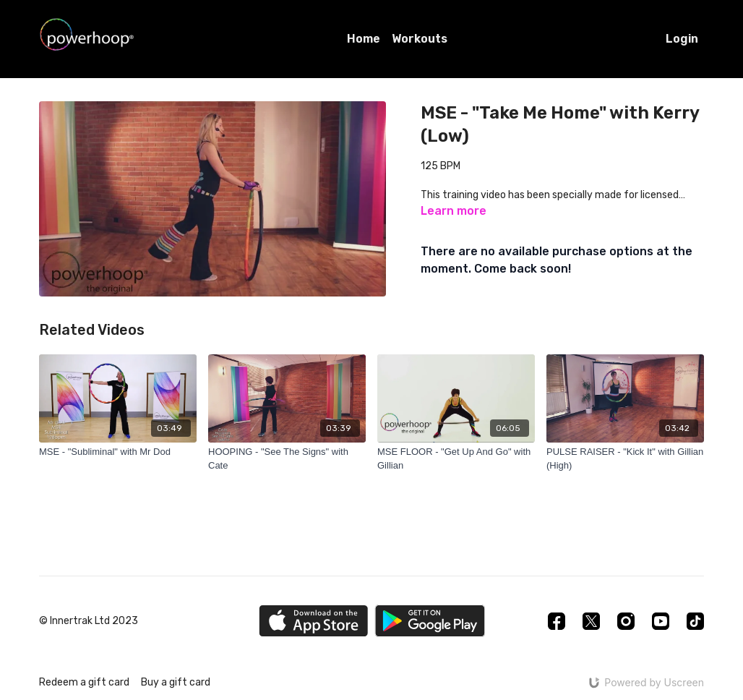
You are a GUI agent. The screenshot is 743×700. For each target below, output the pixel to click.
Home (364, 39)
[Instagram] (626, 621)
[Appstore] (313, 621)
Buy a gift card (176, 682)
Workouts (420, 39)
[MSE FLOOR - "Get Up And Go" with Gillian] (456, 459)
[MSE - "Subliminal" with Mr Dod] (118, 452)
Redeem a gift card (84, 682)
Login (682, 39)
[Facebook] (557, 621)
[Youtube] (661, 621)
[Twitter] (591, 621)
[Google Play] (430, 621)
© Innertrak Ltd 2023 (89, 621)
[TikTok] (695, 621)
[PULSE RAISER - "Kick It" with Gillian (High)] (625, 459)
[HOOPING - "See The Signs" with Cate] (287, 459)
